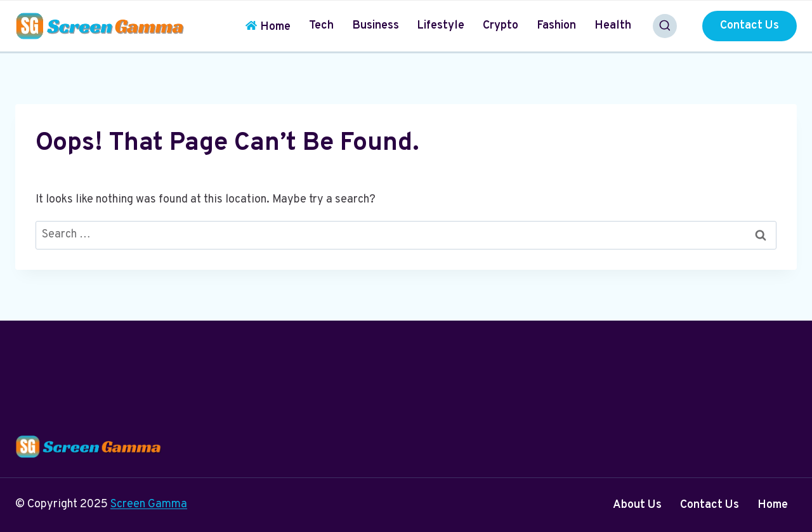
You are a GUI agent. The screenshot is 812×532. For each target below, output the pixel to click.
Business (376, 26)
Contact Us (750, 26)
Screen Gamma (149, 504)
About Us (637, 505)
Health (613, 26)
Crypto (501, 26)
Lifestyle (441, 26)
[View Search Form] (665, 26)
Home (268, 27)
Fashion (556, 26)
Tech (321, 26)
